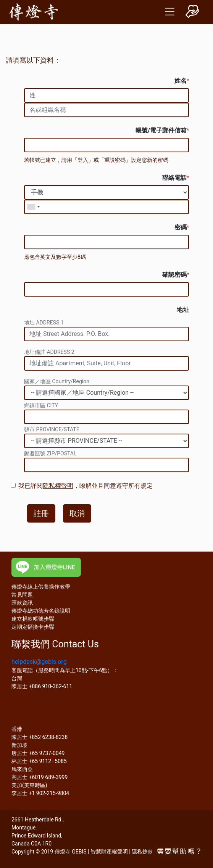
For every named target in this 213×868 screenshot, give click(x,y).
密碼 (182, 227)
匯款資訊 (22, 603)
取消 (77, 513)
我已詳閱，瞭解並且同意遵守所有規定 (86, 486)
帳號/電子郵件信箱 (162, 130)
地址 (183, 310)
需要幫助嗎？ (180, 851)
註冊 (41, 513)
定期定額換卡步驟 (33, 627)
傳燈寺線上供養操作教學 (41, 587)
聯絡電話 (176, 178)
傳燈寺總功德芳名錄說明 (41, 611)
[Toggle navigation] (170, 12)
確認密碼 (176, 275)
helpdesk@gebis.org (39, 662)
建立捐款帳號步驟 (33, 619)
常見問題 (22, 595)
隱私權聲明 (58, 486)
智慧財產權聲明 (109, 852)
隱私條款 (142, 852)
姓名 (182, 81)
